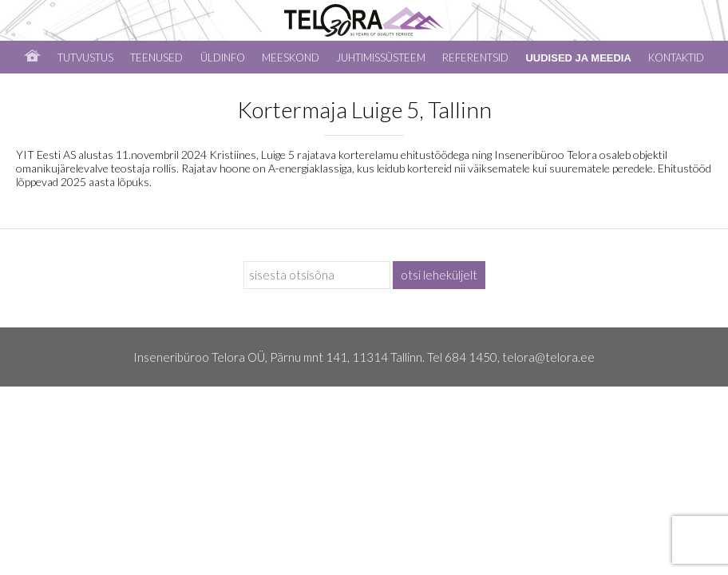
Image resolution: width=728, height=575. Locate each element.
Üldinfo (223, 57)
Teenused (156, 57)
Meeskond (291, 57)
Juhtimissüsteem (381, 57)
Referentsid (475, 57)
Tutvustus (85, 57)
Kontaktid (676, 57)
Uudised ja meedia (578, 58)
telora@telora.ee (548, 357)
